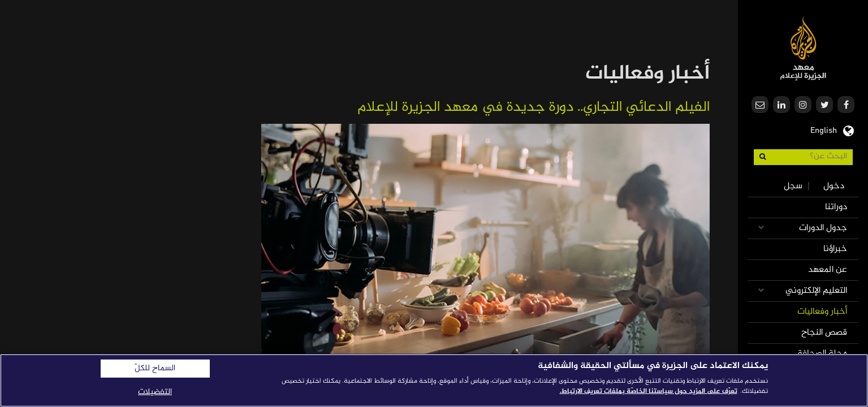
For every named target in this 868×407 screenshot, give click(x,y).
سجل (793, 186)
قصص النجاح (824, 333)
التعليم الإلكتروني (816, 291)
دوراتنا (836, 207)
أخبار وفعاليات (822, 312)
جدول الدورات (823, 228)
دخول (834, 186)
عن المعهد (828, 270)
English (824, 129)
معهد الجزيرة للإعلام (803, 48)
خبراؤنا (835, 249)
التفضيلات (155, 392)
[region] (434, 380)
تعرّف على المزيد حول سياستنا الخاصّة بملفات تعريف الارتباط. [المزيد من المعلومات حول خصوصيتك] (649, 391)
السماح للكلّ (155, 369)
